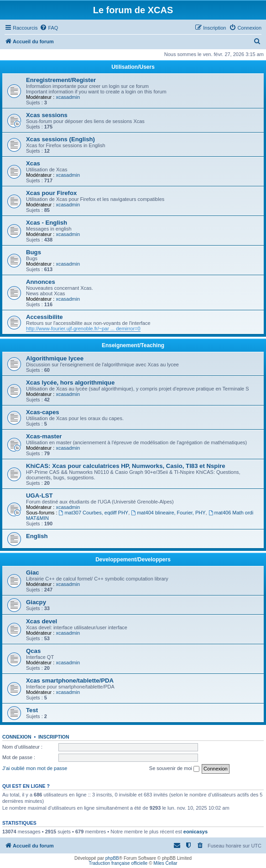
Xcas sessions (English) (60, 139)
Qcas (33, 651)
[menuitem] (49, 28)
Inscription (54, 737)
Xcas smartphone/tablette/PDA (70, 681)
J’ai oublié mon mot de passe (35, 768)
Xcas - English (47, 223)
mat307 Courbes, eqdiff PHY (94, 513)
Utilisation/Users (133, 67)
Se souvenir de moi (174, 769)
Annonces (41, 282)
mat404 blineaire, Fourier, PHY (168, 513)
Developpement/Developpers (133, 560)
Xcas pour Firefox (51, 193)
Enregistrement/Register (61, 80)
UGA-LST (39, 496)
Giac (33, 573)
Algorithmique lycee (55, 358)
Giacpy (36, 602)
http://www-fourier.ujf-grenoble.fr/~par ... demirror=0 (83, 329)
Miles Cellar (165, 863)
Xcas (33, 163)
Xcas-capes (43, 412)
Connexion (17, 737)
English (37, 536)
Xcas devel (42, 621)
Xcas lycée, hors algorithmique (70, 383)
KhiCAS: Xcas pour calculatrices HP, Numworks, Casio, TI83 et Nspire (126, 466)
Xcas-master (44, 436)
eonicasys (196, 832)
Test (32, 710)
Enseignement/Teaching (133, 345)
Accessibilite (44, 317)
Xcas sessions (47, 115)
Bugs (34, 252)
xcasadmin (68, 97)
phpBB (112, 858)
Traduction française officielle (118, 863)
